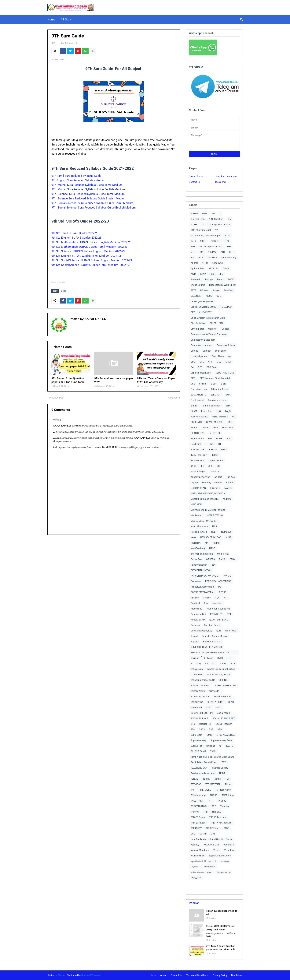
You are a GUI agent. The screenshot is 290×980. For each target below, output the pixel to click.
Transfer (195, 812)
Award (226, 269)
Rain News (231, 631)
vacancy (195, 845)
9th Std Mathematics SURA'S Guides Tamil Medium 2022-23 (89, 247)
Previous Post (57, 397)
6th (202, 252)
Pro (206, 603)
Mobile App (196, 515)
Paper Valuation (199, 565)
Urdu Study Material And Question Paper (211, 839)
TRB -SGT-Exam (198, 823)
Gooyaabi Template (91, 975)
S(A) (198, 664)
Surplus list (196, 746)
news (193, 537)
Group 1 (195, 428)
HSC (229, 439)
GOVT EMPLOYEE (215, 422)
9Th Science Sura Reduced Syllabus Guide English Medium (89, 198)
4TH (193, 247)
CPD (193, 362)
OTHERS (210, 559)
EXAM (194, 411)
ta (220, 746)
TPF (214, 806)
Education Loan (199, 389)
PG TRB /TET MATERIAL (203, 592)
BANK (203, 274)
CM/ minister (197, 329)
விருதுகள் (196, 878)
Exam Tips (207, 411)
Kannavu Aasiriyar (200, 477)
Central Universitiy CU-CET (204, 307)
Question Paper (212, 625)
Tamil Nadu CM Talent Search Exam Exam (212, 757)
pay (214, 565)
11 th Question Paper (219, 225)
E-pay (214, 384)
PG (220, 587)
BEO (221, 274)
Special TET (205, 724)
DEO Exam (212, 367)
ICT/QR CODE (197, 450)
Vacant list (229, 845)
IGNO (224, 450)
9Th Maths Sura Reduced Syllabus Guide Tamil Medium (87, 185)
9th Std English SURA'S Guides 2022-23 (76, 238)
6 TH (193, 252)
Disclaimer (221, 182)
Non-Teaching (198, 548)
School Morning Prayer (219, 675)
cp (229, 356)
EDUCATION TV (198, 395)
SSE (211, 729)
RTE (230, 658)
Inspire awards (216, 461)
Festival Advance (199, 417)
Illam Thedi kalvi (199, 455)
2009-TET (216, 241)
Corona (194, 351)
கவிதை (225, 861)
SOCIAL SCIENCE (199, 718)
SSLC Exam (196, 735)
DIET (193, 378)
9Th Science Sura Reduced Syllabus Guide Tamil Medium (88, 194)
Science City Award (200, 686)
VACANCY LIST (211, 845)
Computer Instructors (202, 345)
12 (216, 230)
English (194, 406)
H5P (216, 428)
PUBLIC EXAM (198, 620)
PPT (226, 598)
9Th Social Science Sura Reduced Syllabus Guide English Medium (94, 208)
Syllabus (211, 746)
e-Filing (203, 384)
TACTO (229, 746)
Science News (198, 691)
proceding (217, 603)
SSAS (202, 729)
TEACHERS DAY (199, 768)
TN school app (198, 795)
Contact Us (195, 182)
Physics (195, 598)
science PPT (215, 691)
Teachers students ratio (203, 773)
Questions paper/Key (201, 631)
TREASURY (196, 828)
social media (224, 713)
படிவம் (194, 867)
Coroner (207, 351)
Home (153, 975)
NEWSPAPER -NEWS (211, 537)
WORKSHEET (197, 856)
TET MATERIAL (213, 784)
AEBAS (194, 263)
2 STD (203, 241)
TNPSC (214, 795)
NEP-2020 (226, 532)
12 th (227, 236)
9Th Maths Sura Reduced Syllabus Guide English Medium (88, 189)
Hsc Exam (196, 444)
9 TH (57, 43)
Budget (216, 290)
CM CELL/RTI (216, 323)
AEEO (205, 263)
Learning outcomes (212, 483)
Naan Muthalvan (199, 526)
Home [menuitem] (51, 19)
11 (203, 225)
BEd (213, 274)
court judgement (199, 356)
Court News (218, 356)
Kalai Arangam (198, 472)
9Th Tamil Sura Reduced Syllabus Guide (77, 176)
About (163, 975)
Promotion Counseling (218, 609)
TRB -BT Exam (198, 817)
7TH (223, 252)
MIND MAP (196, 504)
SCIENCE (224, 680)
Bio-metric (196, 279)
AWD (193, 274)
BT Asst (204, 290)
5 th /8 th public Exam (211, 247)
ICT (219, 444)
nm (207, 543)
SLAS (231, 702)
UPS (213, 834)
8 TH (232, 252)
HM (210, 439)
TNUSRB (222, 801)
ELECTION (216, 395)
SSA (193, 729)
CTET (228, 362)
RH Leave (208, 658)
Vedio (216, 850)
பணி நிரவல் (209, 867)
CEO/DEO (227, 307)
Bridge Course (198, 285)
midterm (227, 499)
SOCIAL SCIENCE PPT (202, 713)
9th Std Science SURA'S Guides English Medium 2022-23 (88, 251)
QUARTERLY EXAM (219, 620)
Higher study (197, 439)
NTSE (212, 548)
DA (192, 367)
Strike (210, 735)
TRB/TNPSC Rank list (221, 823)
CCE (219, 296)
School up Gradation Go (203, 680)
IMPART (216, 455)
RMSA (220, 658)
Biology (209, 279)
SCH (233, 664)
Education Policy (220, 389)
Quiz (219, 631)
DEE (200, 367)
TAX (224, 762)
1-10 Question (216, 219)
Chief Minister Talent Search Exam (208, 318)
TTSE (226, 828)
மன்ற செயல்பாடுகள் (201, 872)
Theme (61, 975)
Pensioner (196, 581)
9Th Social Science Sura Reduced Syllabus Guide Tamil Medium (93, 203)
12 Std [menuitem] (65, 19)
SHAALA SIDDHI (216, 702)
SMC (209, 708)
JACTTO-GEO (197, 466)
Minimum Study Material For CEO (208, 510)
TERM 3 (207, 779)
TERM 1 (223, 773)
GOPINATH (196, 422)
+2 (214, 214)
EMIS (228, 395)
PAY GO (227, 576)
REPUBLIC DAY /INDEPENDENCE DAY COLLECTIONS (210, 653)
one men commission (202, 554)
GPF (231, 422)
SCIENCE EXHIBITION (226, 686)
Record (194, 636)
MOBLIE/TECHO (215, 515)
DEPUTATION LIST (225, 373)
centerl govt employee (202, 301)
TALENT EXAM (198, 751)
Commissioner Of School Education (209, 334)
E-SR (223, 384)
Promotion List (198, 614)
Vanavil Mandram (200, 850)
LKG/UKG (215, 488)
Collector (213, 329)
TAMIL (213, 751)
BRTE (193, 290)
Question (195, 625)
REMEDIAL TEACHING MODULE (207, 647)
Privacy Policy (196, 176)
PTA (229, 614)
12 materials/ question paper (206, 236)
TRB (206, 812)
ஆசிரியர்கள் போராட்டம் (204, 861)
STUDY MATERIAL (226, 735)
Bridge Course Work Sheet (222, 285)
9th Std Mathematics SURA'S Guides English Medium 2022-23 (91, 242)
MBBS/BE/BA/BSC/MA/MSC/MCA (208, 494)
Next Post (173, 397)
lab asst (218, 477)
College (226, 329)
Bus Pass (229, 290)
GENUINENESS (220, 417)
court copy (220, 351)
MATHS (228, 488)
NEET (214, 532)
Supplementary (198, 740)
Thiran (228, 784)
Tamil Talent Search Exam (204, 762)
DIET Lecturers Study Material (215, 378)
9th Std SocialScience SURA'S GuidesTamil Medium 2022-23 (90, 265)
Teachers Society (220, 768)
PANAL (233, 559)
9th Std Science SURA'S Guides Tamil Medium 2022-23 (86, 256)
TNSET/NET (197, 801)
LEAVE (230, 483)
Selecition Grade (222, 697)
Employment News (218, 400)
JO (218, 466)
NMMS (216, 543)
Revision (195, 658)
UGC (193, 834)
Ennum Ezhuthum (212, 406)
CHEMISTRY (205, 312)
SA (206, 664)
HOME (219, 439)
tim (192, 790)
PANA (222, 559)
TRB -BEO (217, 812)
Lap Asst (231, 477)
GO (234, 417)
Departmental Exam (201, 373)
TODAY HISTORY (199, 806)
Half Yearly (228, 428)
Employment (197, 400)
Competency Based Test (203, 340)
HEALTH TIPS (197, 433)
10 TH (194, 225)
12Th (193, 241)
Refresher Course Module (215, 636)
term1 (218, 779)
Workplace (229, 850)
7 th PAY (212, 252)
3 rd (227, 241)
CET (193, 312)
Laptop (194, 483)
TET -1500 (196, 784)
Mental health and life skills (205, 499)
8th (192, 258)
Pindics (207, 598)
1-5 (229, 219)
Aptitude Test (197, 269)
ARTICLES (213, 269)
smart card (196, 708)
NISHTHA (196, 543)
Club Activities (198, 323)
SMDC (218, 708)
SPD (193, 724)
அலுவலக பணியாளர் (220, 856)
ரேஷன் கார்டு (224, 872)
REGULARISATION (212, 642)
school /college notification (221, 669)
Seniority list (197, 702)
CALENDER (196, 296)
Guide (206, 428)
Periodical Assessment (202, 587)
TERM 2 (195, 779)
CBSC (209, 296)
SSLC (220, 729)
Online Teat (223, 554)
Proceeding (196, 609)
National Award (199, 532)
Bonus (220, 279)
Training (224, 806)
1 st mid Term (198, 219)
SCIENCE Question (200, 697)
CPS (202, 362)
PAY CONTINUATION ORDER (205, 576)
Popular (194, 903)
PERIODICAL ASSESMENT (218, 581)
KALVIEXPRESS (95, 319)
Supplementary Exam (222, 740)
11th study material (201, 230)
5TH (229, 247)
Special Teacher (224, 724)
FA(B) (228, 411)
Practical (195, 603)
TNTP (210, 801)
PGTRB (223, 592)
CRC (210, 362)
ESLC (228, 406)
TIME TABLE (205, 790)
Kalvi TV (215, 472)
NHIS (228, 537)
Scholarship (197, 669)
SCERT (223, 664)
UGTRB (203, 834)
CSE (219, 362)
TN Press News (223, 790)
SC (214, 664)
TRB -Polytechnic (218, 817)
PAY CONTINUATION (201, 570)
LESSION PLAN (198, 488)
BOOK (231, 279)
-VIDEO (194, 214)
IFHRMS (213, 450)
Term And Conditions (226, 176)
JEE (210, 466)
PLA (217, 598)
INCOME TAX (197, 461)
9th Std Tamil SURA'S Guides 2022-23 (75, 233)
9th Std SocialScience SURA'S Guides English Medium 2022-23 (92, 260)
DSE (193, 384)
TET (227, 779)
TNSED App (228, 795)
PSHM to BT (216, 614)
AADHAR (212, 258)
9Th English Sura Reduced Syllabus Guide (78, 180)
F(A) (219, 411)
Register (195, 642)
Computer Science (226, 345)
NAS (215, 526)
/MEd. (205, 214)
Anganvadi (218, 263)
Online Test (196, 559)
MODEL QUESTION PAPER (204, 521)
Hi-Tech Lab (215, 433)
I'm (212, 444)
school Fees (197, 675)
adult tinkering (229, 258)
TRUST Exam (213, 828)
